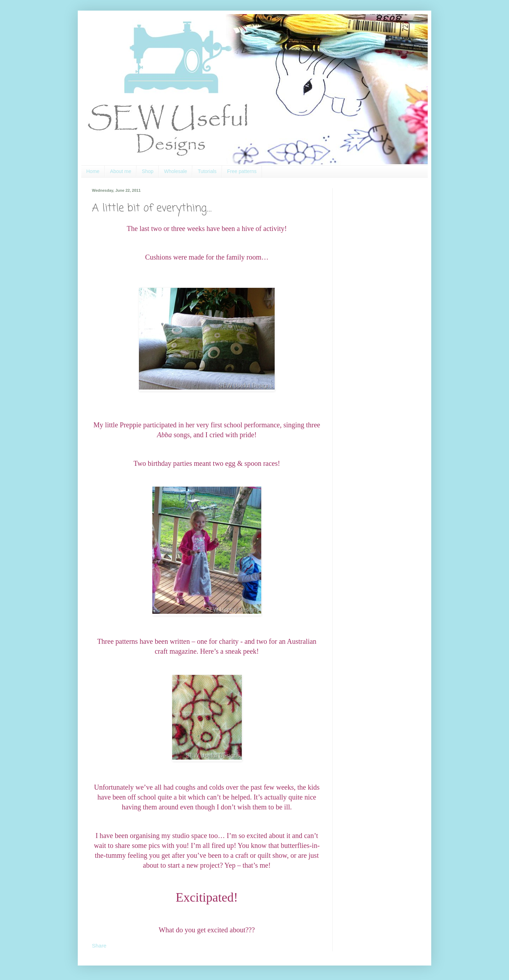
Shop (148, 171)
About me (121, 171)
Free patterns (242, 171)
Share (99, 946)
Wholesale (175, 171)
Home (93, 171)
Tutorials (207, 171)
